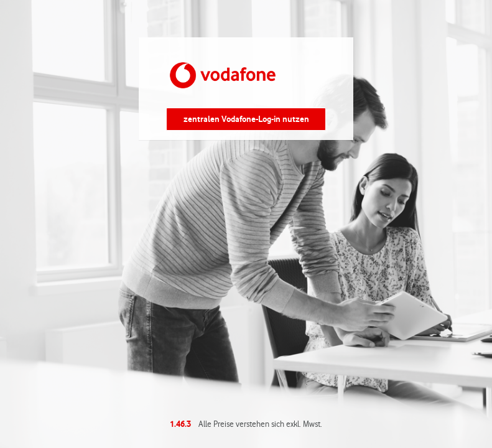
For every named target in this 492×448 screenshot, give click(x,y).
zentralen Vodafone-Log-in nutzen (246, 119)
